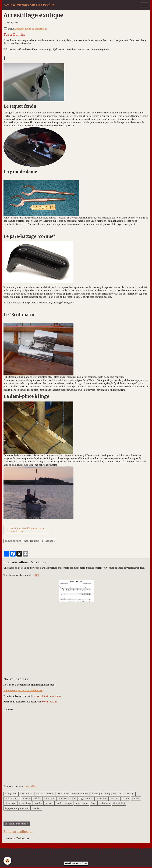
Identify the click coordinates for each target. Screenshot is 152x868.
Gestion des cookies (76, 863)
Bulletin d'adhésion (17, 838)
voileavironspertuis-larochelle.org (23, 691)
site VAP (62, 799)
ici (37, 575)
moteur (114, 799)
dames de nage (13, 541)
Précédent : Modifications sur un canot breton (25, 530)
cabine (125, 799)
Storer (49, 803)
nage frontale (32, 541)
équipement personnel (17, 808)
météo (37, 799)
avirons (26, 799)
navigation (11, 794)
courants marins (45, 794)
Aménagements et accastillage (31, 29)
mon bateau (82, 803)
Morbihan (102, 799)
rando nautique (64, 803)
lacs (93, 803)
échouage (97, 794)
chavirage (10, 803)
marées (37, 808)
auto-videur (26, 794)
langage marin (113, 794)
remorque (49, 799)
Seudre (38, 803)
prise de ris (63, 794)
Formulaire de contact (17, 824)
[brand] (29, 5)
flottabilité (119, 803)
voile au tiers (12, 799)
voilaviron (104, 803)
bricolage (129, 794)
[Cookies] (7, 861)
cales (73, 799)
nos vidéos (31, 786)
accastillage (48, 541)
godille (136, 799)
